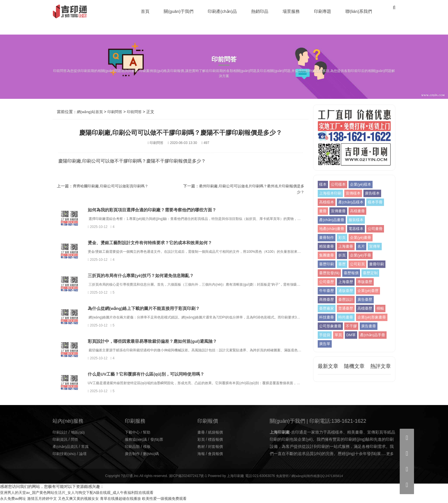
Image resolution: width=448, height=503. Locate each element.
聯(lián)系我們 (359, 11)
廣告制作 (133, 455)
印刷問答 (118, 112)
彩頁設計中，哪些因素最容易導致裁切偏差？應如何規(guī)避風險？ (172, 342)
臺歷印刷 (327, 264)
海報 (201, 455)
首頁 (146, 11)
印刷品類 (133, 448)
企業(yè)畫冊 (363, 238)
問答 (76, 441)
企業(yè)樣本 (363, 185)
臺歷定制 (327, 282)
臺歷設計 (375, 300)
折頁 (343, 255)
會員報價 (217, 455)
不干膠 (353, 335)
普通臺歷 (368, 308)
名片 (364, 247)
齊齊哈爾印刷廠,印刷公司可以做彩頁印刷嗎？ (113, 186)
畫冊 (323, 211)
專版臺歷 (327, 291)
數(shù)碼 (153, 455)
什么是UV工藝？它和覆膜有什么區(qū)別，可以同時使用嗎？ (165, 375)
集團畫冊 (327, 255)
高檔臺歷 (327, 317)
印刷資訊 (61, 441)
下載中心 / (135, 433)
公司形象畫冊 (331, 335)
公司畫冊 (379, 229)
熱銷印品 (260, 11)
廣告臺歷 (327, 308)
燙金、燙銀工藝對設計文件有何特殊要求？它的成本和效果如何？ (169, 243)
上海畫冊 (347, 247)
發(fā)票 (159, 441)
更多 (390, 455)
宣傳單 (378, 247)
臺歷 (343, 264)
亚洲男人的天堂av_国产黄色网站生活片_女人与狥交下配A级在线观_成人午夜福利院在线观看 (83, 494)
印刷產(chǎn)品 (223, 11)
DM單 (353, 344)
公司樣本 (339, 185)
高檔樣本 (327, 202)
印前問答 (138, 112)
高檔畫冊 (360, 211)
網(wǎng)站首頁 (91, 112)
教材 (201, 448)
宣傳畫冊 (339, 211)
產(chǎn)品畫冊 (333, 220)
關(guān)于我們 (179, 11)
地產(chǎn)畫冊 (333, 229)
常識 (87, 448)
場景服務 (291, 11)
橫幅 (343, 317)
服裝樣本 (359, 220)
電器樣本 (359, 229)
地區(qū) (80, 433)
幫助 (148, 433)
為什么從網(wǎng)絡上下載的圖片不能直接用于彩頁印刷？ (163, 309)
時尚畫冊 (327, 326)
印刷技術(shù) (65, 455)
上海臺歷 (368, 282)
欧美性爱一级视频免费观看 (177, 500)
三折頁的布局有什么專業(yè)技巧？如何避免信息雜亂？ (159, 276)
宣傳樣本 (355, 193)
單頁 (339, 344)
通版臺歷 (368, 291)
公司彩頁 (360, 264)
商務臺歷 (354, 300)
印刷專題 (323, 11)
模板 (148, 448)
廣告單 (357, 353)
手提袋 (325, 344)
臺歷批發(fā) (350, 273)
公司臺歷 (347, 282)
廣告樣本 (376, 193)
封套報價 (217, 448)
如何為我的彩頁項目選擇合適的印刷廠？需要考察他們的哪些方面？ (171, 210)
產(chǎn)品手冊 (333, 353)
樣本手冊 (379, 202)
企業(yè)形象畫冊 (355, 326)
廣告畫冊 (372, 335)
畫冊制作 (327, 238)
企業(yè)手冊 (363, 255)
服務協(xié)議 (137, 441)
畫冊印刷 (327, 273)
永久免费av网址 (14, 500)
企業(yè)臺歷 (331, 300)
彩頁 (343, 238)
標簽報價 (217, 441)
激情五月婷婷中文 (45, 500)
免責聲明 (280, 477)
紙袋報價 (217, 433)
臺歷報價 (374, 273)
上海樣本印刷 (331, 193)
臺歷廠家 (347, 308)
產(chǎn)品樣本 (353, 202)
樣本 (323, 185)
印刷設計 (61, 433)
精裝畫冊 (327, 247)
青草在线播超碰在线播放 (129, 500)
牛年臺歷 (347, 291)
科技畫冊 (360, 317)
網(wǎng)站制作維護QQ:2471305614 (318, 477)
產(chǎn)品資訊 (66, 448)
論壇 (85, 455)
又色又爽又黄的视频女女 (85, 500)
